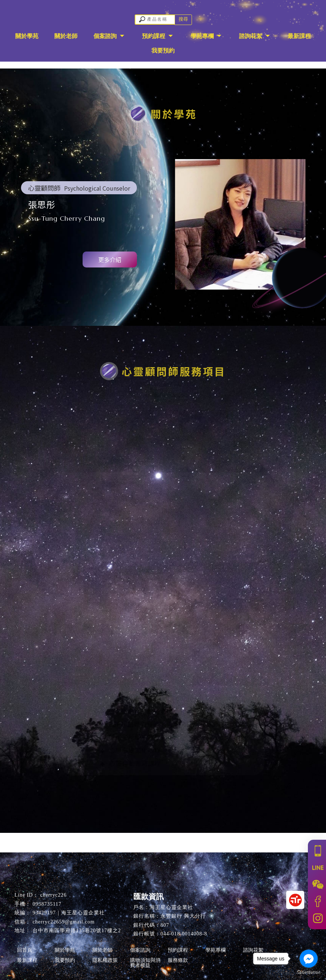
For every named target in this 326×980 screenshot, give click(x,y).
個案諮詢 (106, 36)
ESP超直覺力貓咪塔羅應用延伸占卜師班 (162, 726)
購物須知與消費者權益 (145, 963)
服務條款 (178, 960)
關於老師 (66, 36)
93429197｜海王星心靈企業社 (69, 913)
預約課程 (154, 36)
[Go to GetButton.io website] (309, 973)
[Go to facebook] (309, 959)
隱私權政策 (105, 960)
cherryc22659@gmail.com (64, 922)
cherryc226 (53, 895)
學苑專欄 (203, 36)
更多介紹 (110, 259)
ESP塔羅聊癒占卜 (130, 525)
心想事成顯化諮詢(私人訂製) (146, 551)
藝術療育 (117, 538)
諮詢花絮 (251, 36)
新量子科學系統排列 (133, 512)
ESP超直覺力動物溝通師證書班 (149, 713)
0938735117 (47, 904)
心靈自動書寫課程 (130, 765)
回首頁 (25, 950)
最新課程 (299, 36)
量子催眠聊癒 (124, 486)
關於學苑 (27, 36)
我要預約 (163, 51)
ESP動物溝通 (123, 499)
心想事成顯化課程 (130, 752)
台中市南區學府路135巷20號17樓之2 (77, 931)
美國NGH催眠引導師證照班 (144, 700)
